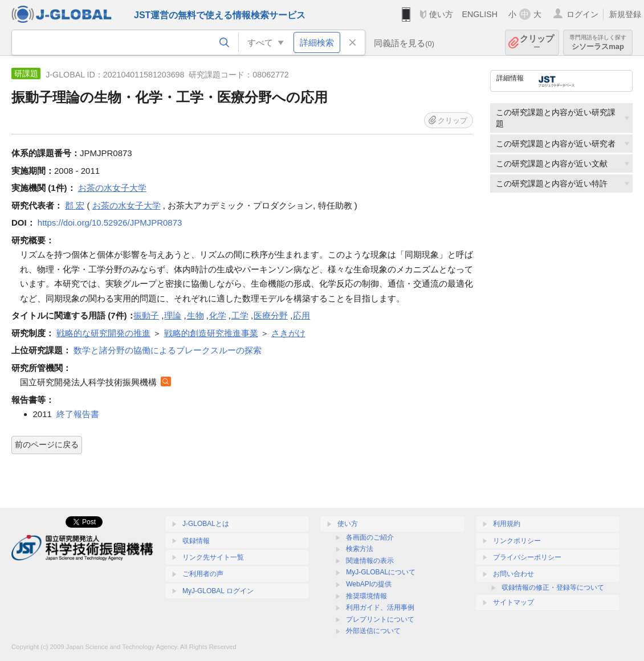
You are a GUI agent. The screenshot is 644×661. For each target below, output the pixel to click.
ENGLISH (480, 14)
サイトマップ (513, 602)
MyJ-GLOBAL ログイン (218, 591)
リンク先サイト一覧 (213, 557)
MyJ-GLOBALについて (381, 572)
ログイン (582, 14)
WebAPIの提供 (369, 584)
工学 (240, 315)
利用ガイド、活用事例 (380, 607)
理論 (173, 315)
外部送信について (373, 631)
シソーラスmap (598, 42)
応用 (301, 315)
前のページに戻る (47, 444)
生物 (195, 315)
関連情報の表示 (370, 561)
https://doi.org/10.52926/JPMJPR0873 (110, 223)
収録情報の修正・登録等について (553, 587)
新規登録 (625, 14)
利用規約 (507, 524)
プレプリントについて (380, 619)
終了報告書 (78, 414)
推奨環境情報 (366, 596)
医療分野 (271, 315)
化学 (218, 315)
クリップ (537, 42)
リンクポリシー (517, 541)
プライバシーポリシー (527, 557)
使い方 (441, 14)
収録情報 (196, 541)
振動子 (146, 315)
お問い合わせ (513, 574)
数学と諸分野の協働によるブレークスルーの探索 (168, 350)
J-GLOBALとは (206, 524)
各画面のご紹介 (370, 537)
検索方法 (360, 549)
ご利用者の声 (203, 574)
